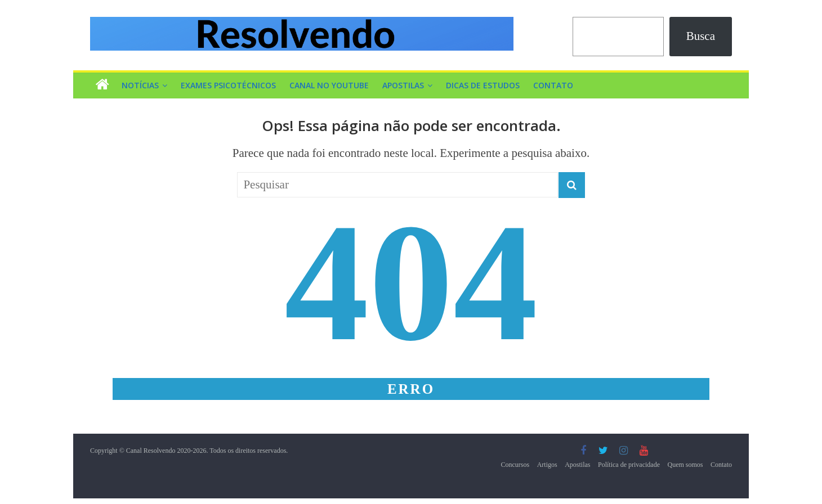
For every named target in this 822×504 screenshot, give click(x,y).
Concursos (515, 465)
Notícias (140, 85)
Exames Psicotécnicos (228, 85)
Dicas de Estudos (483, 85)
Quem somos (685, 465)
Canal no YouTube (329, 85)
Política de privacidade (629, 465)
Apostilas (403, 85)
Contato (553, 85)
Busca (701, 36)
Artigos (547, 465)
